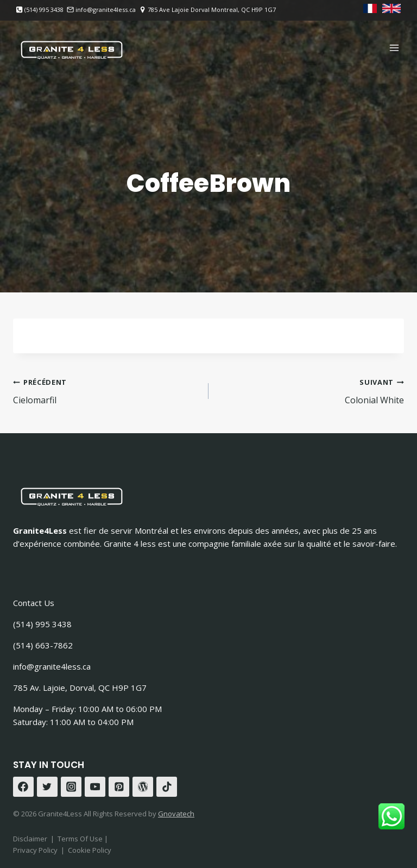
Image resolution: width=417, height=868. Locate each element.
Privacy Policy (35, 850)
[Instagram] (71, 787)
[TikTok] (167, 787)
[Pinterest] (119, 787)
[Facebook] (23, 787)
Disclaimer (30, 839)
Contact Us (34, 603)
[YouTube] (95, 787)
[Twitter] (47, 787)
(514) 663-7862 (43, 645)
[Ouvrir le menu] (394, 48)
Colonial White (311, 391)
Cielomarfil (106, 391)
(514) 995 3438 (42, 624)
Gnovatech (176, 814)
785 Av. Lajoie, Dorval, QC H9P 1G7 (80, 688)
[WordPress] (143, 787)
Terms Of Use (81, 839)
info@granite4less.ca (52, 666)
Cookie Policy (90, 850)
